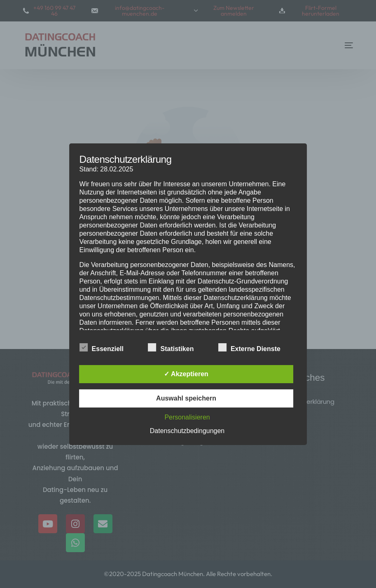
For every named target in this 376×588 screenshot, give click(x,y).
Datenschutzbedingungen (187, 431)
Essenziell (102, 348)
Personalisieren (187, 417)
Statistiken (171, 348)
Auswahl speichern (186, 398)
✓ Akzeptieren (186, 374)
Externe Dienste (249, 348)
